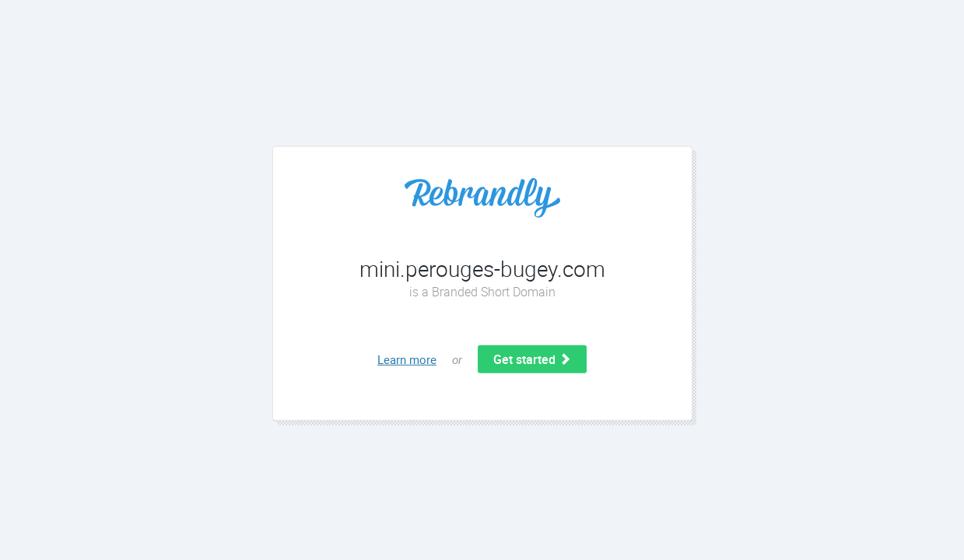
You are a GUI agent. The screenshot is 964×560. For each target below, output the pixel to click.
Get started (532, 359)
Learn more (407, 359)
